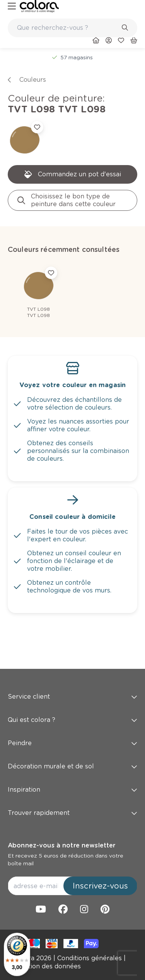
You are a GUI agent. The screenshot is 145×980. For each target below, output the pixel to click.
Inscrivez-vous (100, 886)
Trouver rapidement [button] (72, 813)
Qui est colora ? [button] (72, 720)
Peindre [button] (72, 743)
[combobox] (72, 28)
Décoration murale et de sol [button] (72, 766)
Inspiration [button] (72, 790)
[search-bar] (67, 28)
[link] (39, 6)
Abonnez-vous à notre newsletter (61, 845)
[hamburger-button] (12, 6)
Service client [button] (72, 697)
